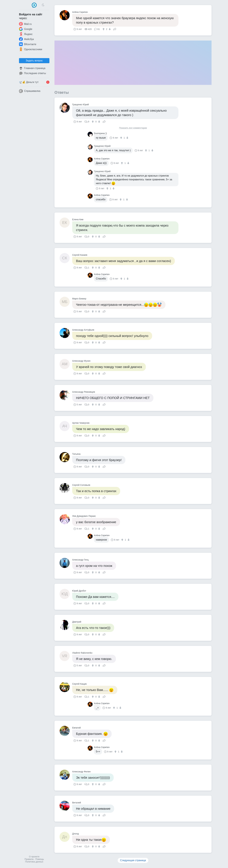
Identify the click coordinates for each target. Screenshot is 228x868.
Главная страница (32, 68)
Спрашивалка (30, 91)
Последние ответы (32, 73)
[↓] (109, 29)
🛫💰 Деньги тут (34, 82)
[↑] (104, 29)
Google (26, 29)
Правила (29, 859)
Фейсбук (26, 39)
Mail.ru (25, 24)
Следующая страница (133, 860)
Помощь (40, 859)
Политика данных (34, 862)
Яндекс (26, 34)
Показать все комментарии (133, 128)
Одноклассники (31, 49)
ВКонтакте (28, 44)
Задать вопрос (34, 61)
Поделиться (115, 29)
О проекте (34, 857)
